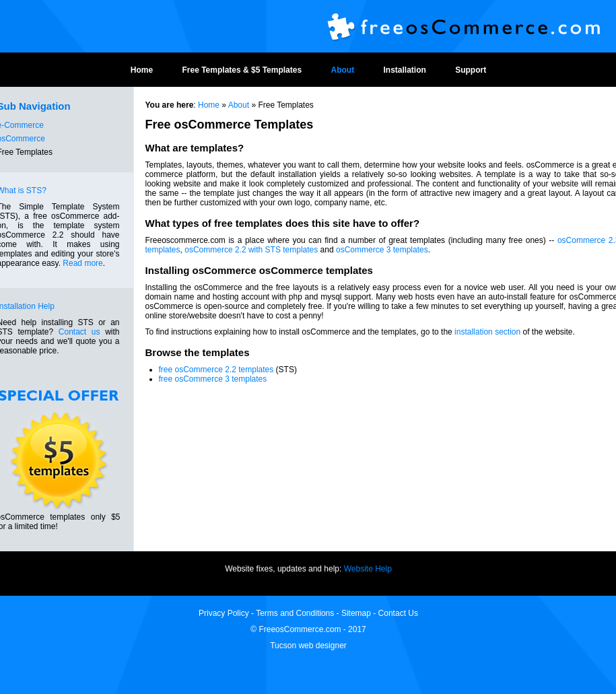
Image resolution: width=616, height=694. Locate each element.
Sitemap (356, 613)
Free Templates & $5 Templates (242, 70)
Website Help (368, 569)
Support (471, 70)
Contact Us (398, 613)
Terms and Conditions (295, 613)
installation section (487, 332)
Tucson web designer (308, 646)
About (342, 70)
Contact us (79, 332)
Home (142, 70)
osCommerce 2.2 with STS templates (251, 250)
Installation (404, 70)
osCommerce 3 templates (382, 250)
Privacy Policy (225, 613)
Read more (82, 263)
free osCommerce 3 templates (213, 379)
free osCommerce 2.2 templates (216, 370)
